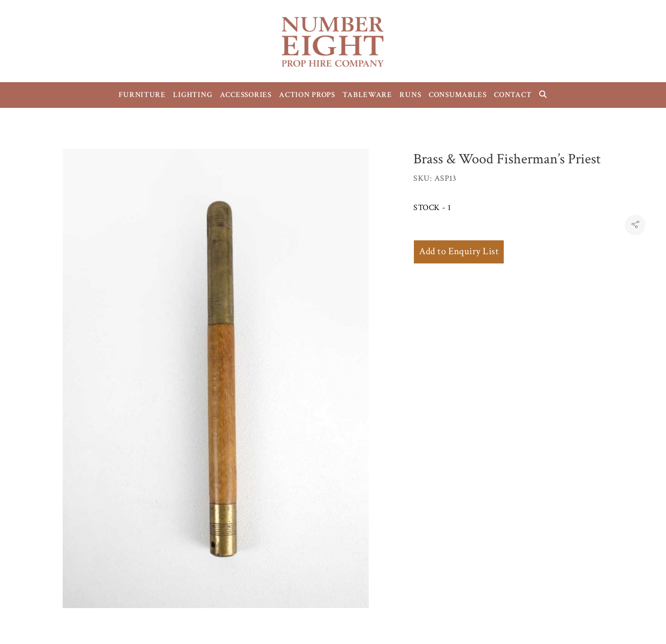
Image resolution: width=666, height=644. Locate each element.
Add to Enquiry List (459, 251)
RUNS (410, 95)
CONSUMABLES (458, 95)
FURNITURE (142, 95)
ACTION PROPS (307, 95)
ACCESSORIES (246, 95)
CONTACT (513, 95)
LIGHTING (193, 95)
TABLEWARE (367, 95)
